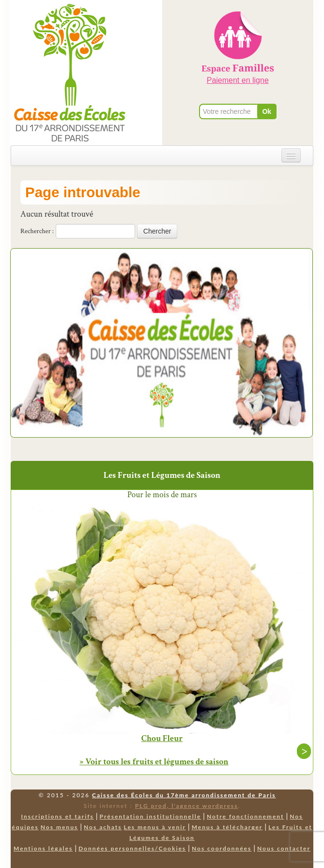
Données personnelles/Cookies (132, 848)
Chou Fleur (162, 739)
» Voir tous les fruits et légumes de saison (154, 762)
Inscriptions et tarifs (57, 816)
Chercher (157, 231)
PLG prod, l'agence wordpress (187, 806)
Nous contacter (284, 848)
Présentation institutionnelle (151, 816)
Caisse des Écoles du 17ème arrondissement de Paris (184, 795)
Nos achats (103, 827)
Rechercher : (37, 231)
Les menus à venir (155, 827)
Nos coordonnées (222, 848)
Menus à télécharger (227, 827)
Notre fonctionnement (245, 816)
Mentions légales (43, 848)
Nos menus (59, 827)
